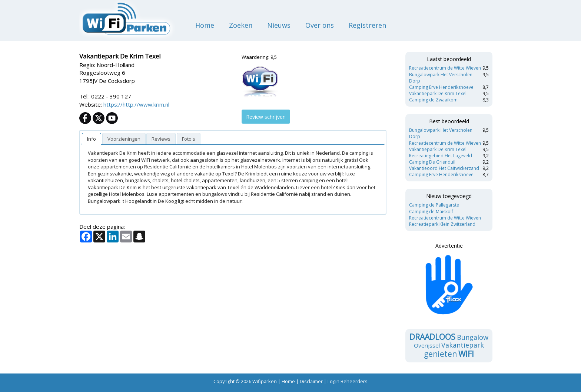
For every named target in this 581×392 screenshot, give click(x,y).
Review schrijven (266, 117)
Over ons (320, 25)
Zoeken (241, 25)
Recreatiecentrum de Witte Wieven (445, 68)
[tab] (92, 139)
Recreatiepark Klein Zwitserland (442, 224)
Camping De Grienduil (432, 162)
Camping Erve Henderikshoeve (441, 87)
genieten (440, 354)
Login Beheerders (348, 381)
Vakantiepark (463, 345)
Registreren (367, 25)
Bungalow (473, 337)
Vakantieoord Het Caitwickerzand (444, 168)
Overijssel (427, 345)
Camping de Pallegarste (434, 205)
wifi (466, 354)
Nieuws (279, 25)
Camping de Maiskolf (431, 212)
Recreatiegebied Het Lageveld (441, 156)
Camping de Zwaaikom (433, 100)
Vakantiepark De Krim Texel (438, 93)
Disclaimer (311, 381)
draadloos (432, 337)
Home (205, 25)
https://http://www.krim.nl (136, 104)
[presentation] (92, 139)
